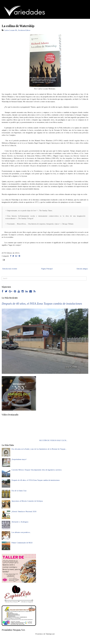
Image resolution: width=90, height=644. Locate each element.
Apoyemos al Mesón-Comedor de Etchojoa (27, 501)
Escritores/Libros (24, 30)
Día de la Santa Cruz (19, 491)
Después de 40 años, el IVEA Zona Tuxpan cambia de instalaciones (42, 304)
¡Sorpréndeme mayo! (19, 459)
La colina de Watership (18, 26)
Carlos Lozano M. (11, 30)
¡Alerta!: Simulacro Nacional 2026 (24, 511)
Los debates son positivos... (21, 532)
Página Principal (47, 269)
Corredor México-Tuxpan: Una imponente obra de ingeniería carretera (37, 470)
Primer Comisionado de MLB (22, 543)
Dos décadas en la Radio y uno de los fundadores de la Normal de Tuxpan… (39, 449)
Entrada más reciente (10, 269)
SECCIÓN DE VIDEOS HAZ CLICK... (53, 440)
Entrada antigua (82, 269)
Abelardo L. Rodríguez (20, 522)
